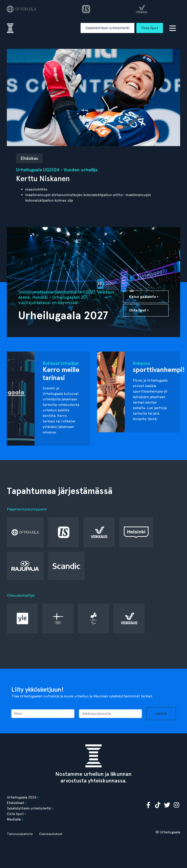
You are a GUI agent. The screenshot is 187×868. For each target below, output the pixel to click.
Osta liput (150, 28)
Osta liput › (139, 310)
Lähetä (161, 714)
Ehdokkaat (16, 803)
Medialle (14, 819)
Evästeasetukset (51, 834)
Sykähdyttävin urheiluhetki (107, 28)
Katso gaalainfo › (144, 297)
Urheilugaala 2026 (22, 797)
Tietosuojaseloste (20, 834)
